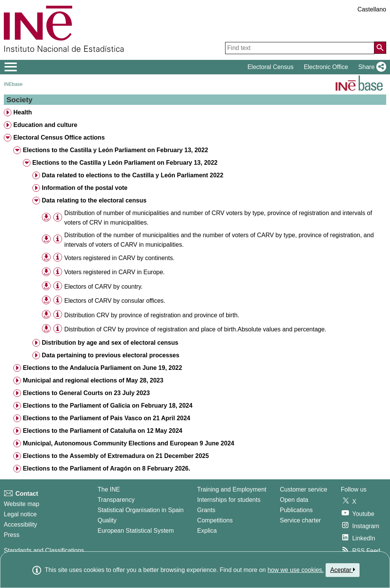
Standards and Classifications (44, 550)
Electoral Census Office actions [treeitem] (59, 137)
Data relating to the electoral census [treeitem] (94, 200)
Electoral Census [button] (271, 67)
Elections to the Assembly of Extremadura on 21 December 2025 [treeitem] (116, 456)
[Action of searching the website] (380, 48)
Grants (206, 510)
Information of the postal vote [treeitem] (85, 188)
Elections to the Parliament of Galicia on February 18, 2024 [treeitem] (108, 406)
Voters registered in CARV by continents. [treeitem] (120, 258)
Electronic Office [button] (326, 67)
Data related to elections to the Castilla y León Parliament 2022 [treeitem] (133, 175)
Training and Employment (232, 489)
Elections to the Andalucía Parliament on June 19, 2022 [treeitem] (102, 368)
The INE (109, 489)
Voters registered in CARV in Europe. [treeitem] (115, 272)
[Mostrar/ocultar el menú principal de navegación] (11, 67)
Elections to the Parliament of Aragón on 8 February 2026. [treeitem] (107, 468)
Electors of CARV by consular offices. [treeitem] (115, 301)
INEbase (13, 84)
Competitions (215, 520)
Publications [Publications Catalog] (296, 510)
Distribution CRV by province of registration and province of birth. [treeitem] (152, 315)
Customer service (304, 489)
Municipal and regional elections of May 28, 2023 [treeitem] (93, 380)
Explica (207, 531)
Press (12, 535)
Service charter (300, 520)
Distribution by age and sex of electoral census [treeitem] (110, 343)
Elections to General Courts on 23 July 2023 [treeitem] (86, 393)
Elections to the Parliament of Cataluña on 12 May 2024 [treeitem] (103, 431)
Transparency (116, 500)
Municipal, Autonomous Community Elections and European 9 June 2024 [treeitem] (129, 443)
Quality (107, 520)
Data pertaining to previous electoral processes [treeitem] (111, 355)
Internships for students (229, 500)
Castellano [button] (372, 9)
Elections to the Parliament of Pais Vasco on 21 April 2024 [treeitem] (107, 418)
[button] (371, 67)
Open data (294, 500)
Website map (22, 504)
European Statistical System (136, 531)
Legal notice (20, 514)
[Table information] (58, 217)
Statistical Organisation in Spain (141, 510)
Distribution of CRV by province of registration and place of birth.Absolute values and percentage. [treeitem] (195, 329)
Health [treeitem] (23, 112)
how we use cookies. (296, 570)
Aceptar (343, 570)
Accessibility (20, 525)
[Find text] (300, 48)
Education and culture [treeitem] (45, 125)
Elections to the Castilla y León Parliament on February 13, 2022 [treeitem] (115, 150)
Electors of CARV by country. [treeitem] (104, 287)
